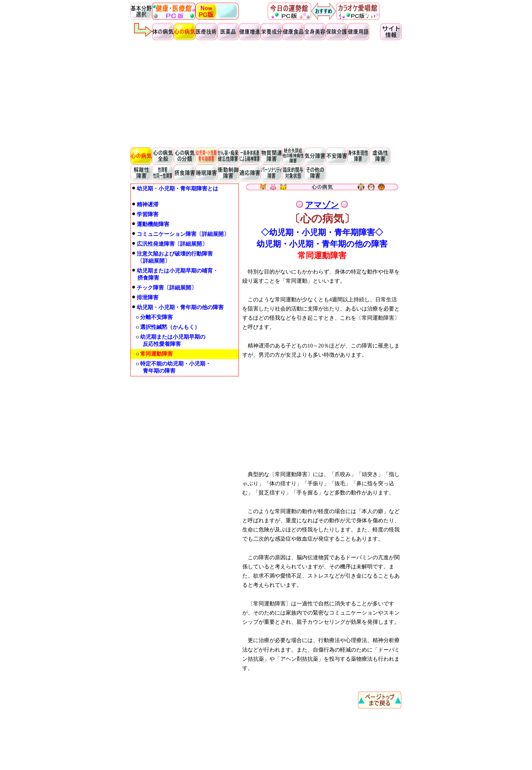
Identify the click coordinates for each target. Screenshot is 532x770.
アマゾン (322, 205)
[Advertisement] (266, 94)
